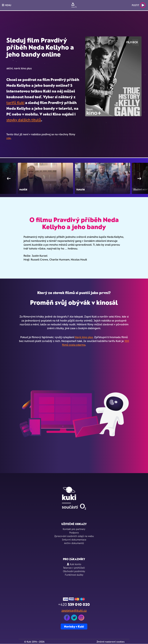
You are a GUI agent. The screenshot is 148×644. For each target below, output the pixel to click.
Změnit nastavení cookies (111, 642)
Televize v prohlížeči (74, 568)
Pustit (139, 5)
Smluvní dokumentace (74, 540)
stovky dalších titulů (24, 120)
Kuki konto (74, 564)
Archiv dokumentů (74, 543)
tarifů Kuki (15, 102)
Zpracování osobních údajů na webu (74, 536)
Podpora (74, 533)
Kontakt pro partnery (74, 529)
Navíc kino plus (84, 337)
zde (9, 138)
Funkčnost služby (74, 575)
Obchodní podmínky (74, 571)
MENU (6, 5)
